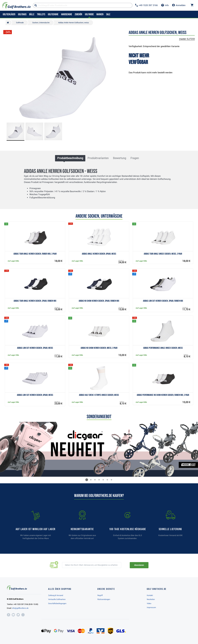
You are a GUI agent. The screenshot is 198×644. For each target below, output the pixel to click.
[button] (87, 480)
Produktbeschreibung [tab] (70, 158)
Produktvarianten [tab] (98, 158)
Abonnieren (139, 565)
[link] (128, 526)
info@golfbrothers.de (20, 608)
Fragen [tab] (135, 158)
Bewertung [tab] (120, 158)
